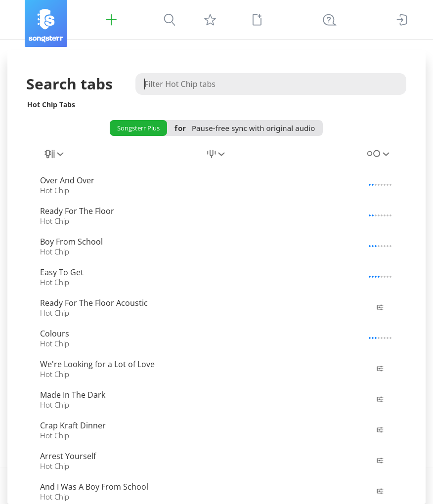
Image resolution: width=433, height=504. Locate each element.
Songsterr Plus (138, 128)
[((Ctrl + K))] (330, 20)
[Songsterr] (46, 23)
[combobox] (55, 160)
